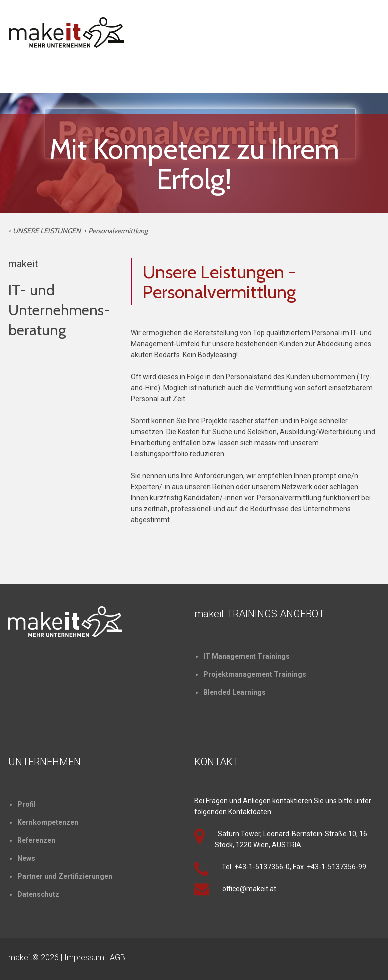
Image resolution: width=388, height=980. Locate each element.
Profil (26, 804)
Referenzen (36, 840)
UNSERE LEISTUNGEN (47, 231)
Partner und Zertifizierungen (65, 876)
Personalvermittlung (118, 231)
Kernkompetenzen (48, 822)
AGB (117, 958)
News (26, 858)
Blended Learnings (235, 692)
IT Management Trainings (247, 656)
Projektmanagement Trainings (255, 674)
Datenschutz (38, 894)
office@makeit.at (249, 889)
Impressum (84, 958)
